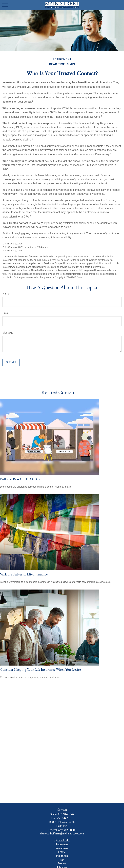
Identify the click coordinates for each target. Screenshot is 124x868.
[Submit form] (11, 362)
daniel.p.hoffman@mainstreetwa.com (62, 834)
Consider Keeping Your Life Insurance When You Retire (40, 669)
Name (6, 294)
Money (62, 863)
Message (8, 333)
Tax (62, 860)
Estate (62, 852)
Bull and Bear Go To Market (20, 479)
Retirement (62, 844)
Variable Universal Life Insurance (24, 574)
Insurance (62, 856)
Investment (62, 848)
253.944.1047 (66, 814)
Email (6, 313)
